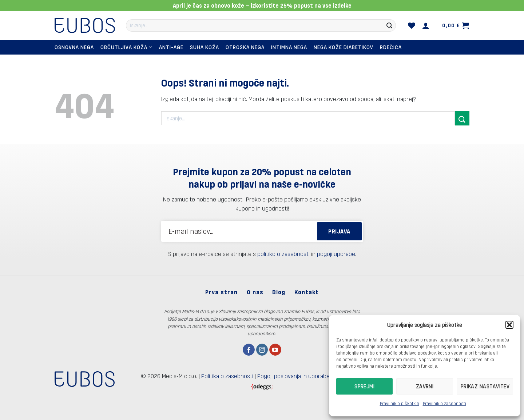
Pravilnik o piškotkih (400, 403)
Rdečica (391, 47)
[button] (509, 325)
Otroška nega (245, 47)
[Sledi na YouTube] (275, 350)
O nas (255, 292)
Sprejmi (364, 386)
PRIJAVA (339, 231)
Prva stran (221, 292)
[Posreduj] (389, 25)
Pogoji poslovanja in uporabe (293, 376)
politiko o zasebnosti (283, 254)
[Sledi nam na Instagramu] (262, 350)
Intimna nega (289, 47)
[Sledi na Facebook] (249, 350)
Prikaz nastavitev (485, 386)
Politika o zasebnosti (227, 376)
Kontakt (307, 292)
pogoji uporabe (336, 254)
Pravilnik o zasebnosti (444, 403)
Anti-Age (171, 47)
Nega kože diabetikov (344, 47)
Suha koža (205, 47)
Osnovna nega (74, 47)
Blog (279, 292)
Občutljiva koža (126, 47)
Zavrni (425, 386)
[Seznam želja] (412, 25)
